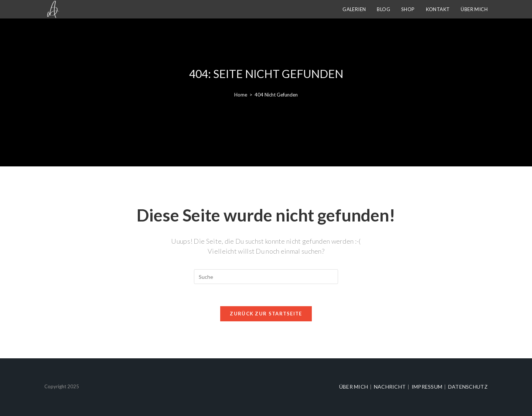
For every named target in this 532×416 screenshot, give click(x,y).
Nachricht (390, 387)
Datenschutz (468, 387)
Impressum (427, 387)
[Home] (241, 95)
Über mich (354, 387)
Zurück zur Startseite (266, 314)
